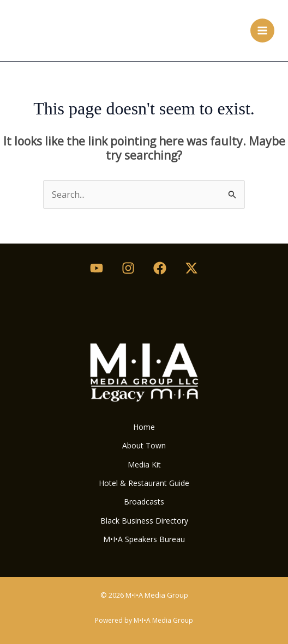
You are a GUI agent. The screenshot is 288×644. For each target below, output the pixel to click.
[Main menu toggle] (262, 31)
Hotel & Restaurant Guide (144, 483)
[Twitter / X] (191, 268)
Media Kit (144, 464)
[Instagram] (128, 268)
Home (144, 427)
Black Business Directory (144, 521)
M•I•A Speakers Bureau (144, 539)
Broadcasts (144, 502)
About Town (144, 445)
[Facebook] (160, 268)
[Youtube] (97, 268)
